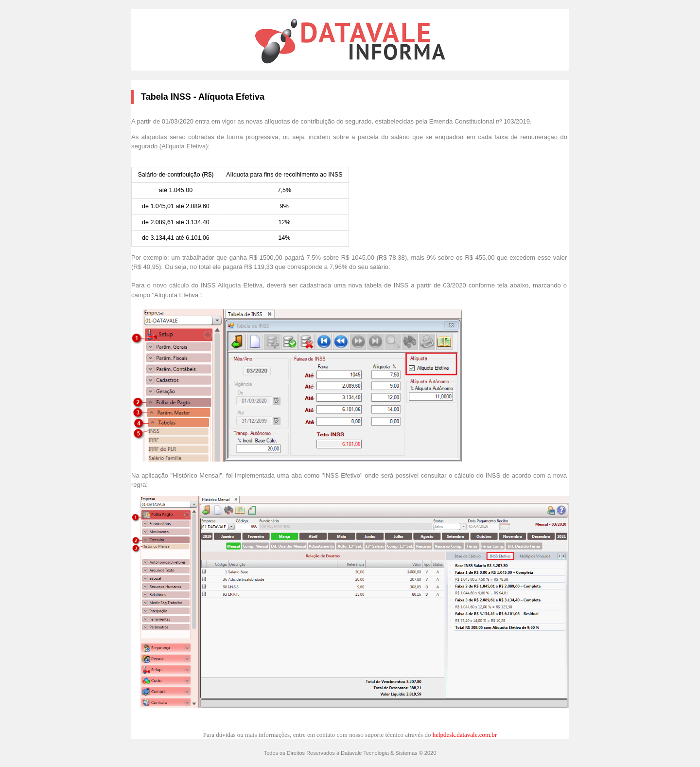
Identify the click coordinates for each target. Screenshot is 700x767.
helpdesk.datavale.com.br (465, 735)
